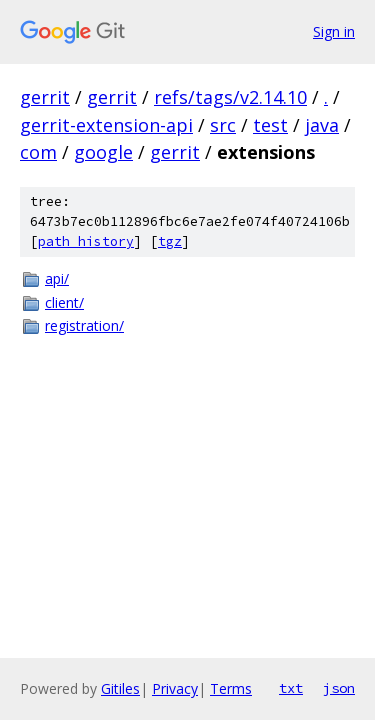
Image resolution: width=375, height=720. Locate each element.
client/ (64, 302)
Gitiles (120, 688)
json (339, 688)
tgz (170, 241)
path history (86, 241)
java (322, 125)
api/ (57, 278)
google (103, 152)
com (38, 152)
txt (291, 688)
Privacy (175, 688)
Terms (231, 688)
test (270, 125)
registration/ (84, 325)
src (223, 125)
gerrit (45, 97)
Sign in (334, 31)
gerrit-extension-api (106, 125)
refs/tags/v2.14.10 (230, 97)
